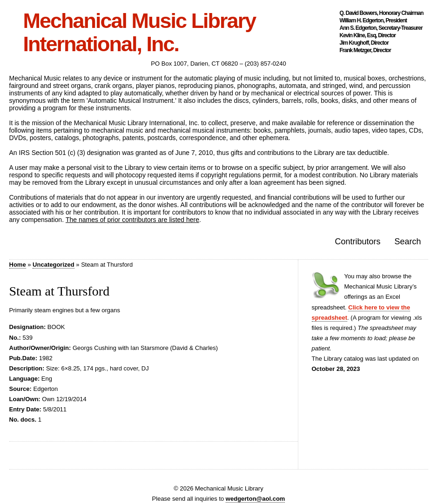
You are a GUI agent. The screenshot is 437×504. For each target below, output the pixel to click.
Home (18, 265)
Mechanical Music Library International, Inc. (140, 33)
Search (407, 242)
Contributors (357, 242)
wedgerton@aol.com (255, 499)
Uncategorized (54, 265)
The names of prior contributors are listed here (132, 220)
